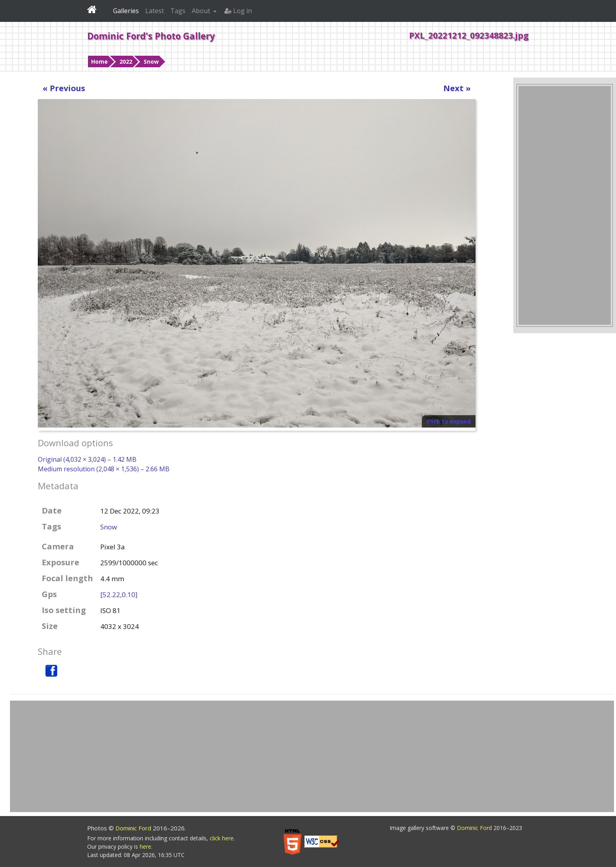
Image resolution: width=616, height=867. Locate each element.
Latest (155, 11)
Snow (151, 62)
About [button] (202, 11)
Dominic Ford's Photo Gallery (151, 36)
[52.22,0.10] (119, 595)
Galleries (126, 11)
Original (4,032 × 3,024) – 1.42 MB (87, 459)
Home (99, 62)
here (145, 846)
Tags (178, 11)
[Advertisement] (565, 205)
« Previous (64, 88)
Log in (238, 11)
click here (222, 838)
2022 (126, 62)
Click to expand (449, 421)
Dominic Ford (134, 828)
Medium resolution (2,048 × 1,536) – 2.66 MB (104, 469)
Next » (457, 88)
